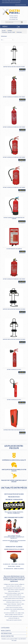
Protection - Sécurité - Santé (8, 32)
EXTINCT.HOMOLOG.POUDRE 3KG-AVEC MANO (14, 279)
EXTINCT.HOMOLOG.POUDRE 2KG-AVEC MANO (14, 127)
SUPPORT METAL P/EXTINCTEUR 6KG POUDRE (14, 67)
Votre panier (14, 18)
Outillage (10, 30)
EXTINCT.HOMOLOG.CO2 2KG (14, 369)
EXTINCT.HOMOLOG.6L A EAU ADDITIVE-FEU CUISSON (14, 218)
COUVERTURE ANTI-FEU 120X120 (14, 249)
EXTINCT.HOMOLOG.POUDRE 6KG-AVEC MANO (14, 157)
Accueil (4, 30)
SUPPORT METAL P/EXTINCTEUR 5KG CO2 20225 (14, 339)
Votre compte (13, 16)
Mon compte (6, 631)
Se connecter (13, 19)
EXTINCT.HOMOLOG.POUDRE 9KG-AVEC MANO (14, 187)
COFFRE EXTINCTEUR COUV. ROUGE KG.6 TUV (14, 430)
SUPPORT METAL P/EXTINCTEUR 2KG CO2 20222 (14, 309)
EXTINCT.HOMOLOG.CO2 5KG (14, 400)
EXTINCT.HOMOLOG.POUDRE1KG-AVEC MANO (14, 97)
